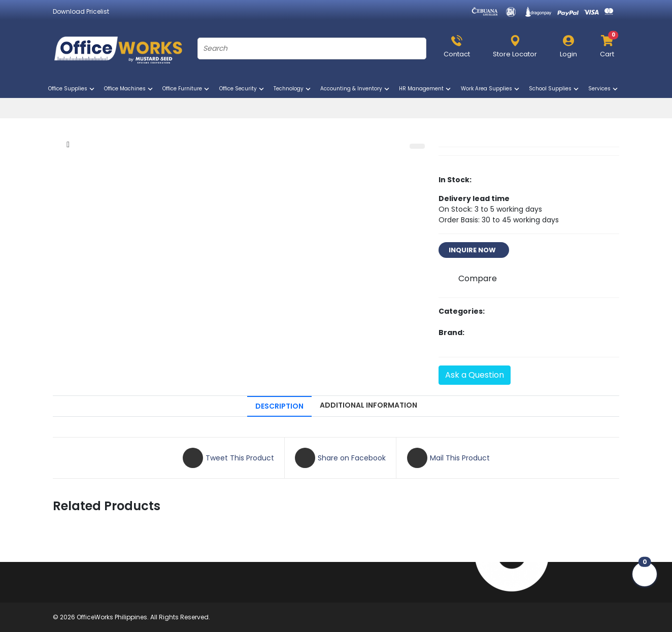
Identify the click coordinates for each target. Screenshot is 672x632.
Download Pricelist (81, 11)
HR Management (426, 89)
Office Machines (129, 89)
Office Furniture (187, 89)
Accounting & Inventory (356, 89)
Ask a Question (475, 375)
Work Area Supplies (491, 89)
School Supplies (555, 89)
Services (604, 89)
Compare (478, 278)
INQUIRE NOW (474, 250)
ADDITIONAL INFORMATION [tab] (368, 405)
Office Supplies (72, 89)
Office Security (242, 89)
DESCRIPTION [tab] (279, 406)
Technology (293, 89)
